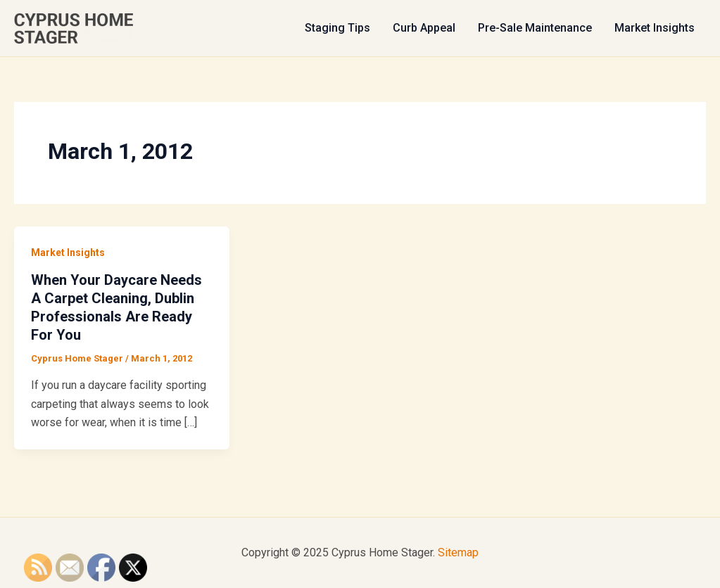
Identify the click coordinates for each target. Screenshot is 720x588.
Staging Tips (337, 28)
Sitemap (458, 552)
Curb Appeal (424, 28)
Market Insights (655, 28)
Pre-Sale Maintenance (535, 28)
